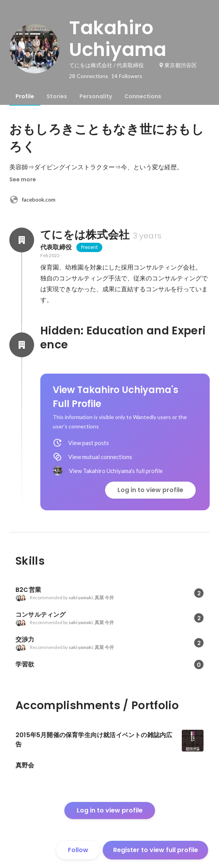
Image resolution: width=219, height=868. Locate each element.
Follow (78, 850)
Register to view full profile (156, 850)
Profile (25, 96)
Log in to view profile (150, 490)
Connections (143, 96)
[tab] (25, 96)
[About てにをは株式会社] (22, 240)
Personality (96, 96)
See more (23, 179)
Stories (57, 96)
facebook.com (32, 200)
